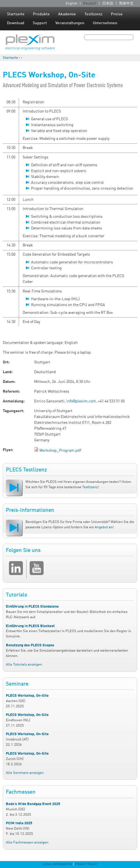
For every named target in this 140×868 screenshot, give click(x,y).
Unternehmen (105, 23)
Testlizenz (93, 14)
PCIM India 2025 (19, 823)
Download (16, 23)
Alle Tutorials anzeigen (24, 665)
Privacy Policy (86, 864)
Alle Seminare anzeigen (25, 773)
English (72, 3)
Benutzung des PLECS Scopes (30, 645)
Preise (117, 14)
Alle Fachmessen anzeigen (27, 843)
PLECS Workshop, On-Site (27, 696)
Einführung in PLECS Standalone (32, 607)
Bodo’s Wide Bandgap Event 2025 (33, 804)
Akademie (67, 14)
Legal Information (57, 864)
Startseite (16, 14)
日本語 (108, 3)
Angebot (101, 527)
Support (40, 23)
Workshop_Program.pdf (60, 451)
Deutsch (90, 3)
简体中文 (126, 3)
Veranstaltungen (70, 23)
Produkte (41, 14)
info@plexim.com (81, 401)
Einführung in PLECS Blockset (30, 626)
